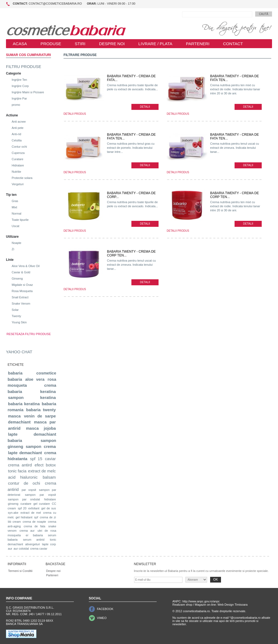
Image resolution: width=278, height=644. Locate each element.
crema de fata (34, 526)
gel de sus (49, 508)
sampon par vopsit (40, 495)
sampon (34, 446)
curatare (26, 504)
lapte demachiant (25, 453)
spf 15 (36, 459)
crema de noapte (34, 522)
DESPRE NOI (112, 44)
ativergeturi (33, 544)
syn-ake (13, 513)
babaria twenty (41, 410)
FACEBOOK (105, 609)
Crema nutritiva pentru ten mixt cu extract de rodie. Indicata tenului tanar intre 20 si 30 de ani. (235, 89)
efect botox (45, 465)
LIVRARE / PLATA (155, 44)
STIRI (80, 44)
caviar (50, 459)
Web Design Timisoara (232, 605)
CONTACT (233, 44)
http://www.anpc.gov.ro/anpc (201, 601)
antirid (14, 428)
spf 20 (22, 508)
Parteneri (52, 575)
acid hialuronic (23, 477)
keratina (48, 391)
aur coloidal (21, 549)
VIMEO (102, 618)
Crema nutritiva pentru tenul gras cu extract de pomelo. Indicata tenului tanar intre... (131, 148)
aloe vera (35, 379)
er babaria (34, 535)
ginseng (13, 504)
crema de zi (48, 517)
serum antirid (34, 540)
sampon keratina (32, 397)
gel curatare (42, 504)
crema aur (27, 531)
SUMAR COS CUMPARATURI (29, 55)
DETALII (145, 107)
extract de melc (42, 471)
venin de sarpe (40, 416)
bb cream (14, 522)
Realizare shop (182, 605)
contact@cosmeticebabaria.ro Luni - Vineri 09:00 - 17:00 (74, 4)
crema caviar (39, 549)
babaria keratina (24, 404)
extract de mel (31, 513)
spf (36, 517)
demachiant (19, 422)
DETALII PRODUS (75, 114)
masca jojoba (41, 428)
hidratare (50, 499)
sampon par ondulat (24, 499)
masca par (45, 422)
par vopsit (29, 490)
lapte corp (49, 544)
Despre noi (53, 571)
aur (10, 549)
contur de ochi (24, 483)
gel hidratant (24, 517)
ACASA (20, 44)
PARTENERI (198, 44)
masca (15, 416)
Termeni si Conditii (20, 571)
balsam (49, 477)
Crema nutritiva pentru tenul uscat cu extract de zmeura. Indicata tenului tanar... (235, 148)
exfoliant (34, 508)
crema (50, 446)
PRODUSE (51, 44)
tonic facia (17, 471)
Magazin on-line (206, 605)
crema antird (20, 465)
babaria (15, 373)
